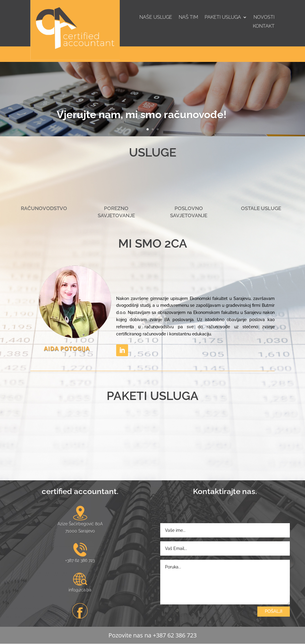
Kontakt (264, 26)
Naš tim (188, 18)
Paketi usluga (223, 18)
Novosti (264, 18)
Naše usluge (156, 18)
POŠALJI (274, 611)
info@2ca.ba (80, 590)
